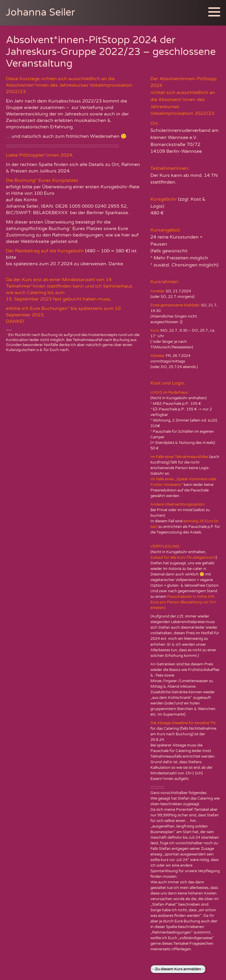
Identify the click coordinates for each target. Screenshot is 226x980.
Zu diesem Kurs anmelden (178, 969)
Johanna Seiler (40, 12)
